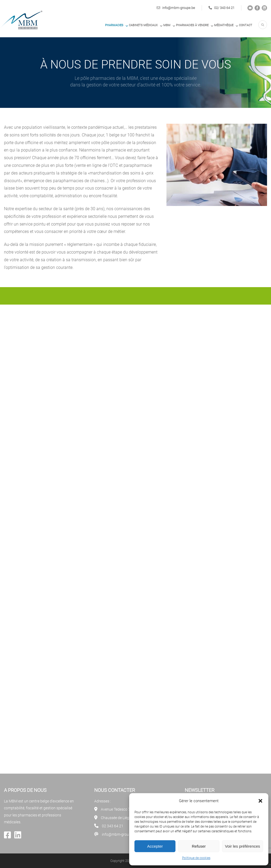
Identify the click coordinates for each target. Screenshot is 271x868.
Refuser (199, 846)
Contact (246, 25)
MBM (167, 25)
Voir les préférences (243, 846)
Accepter (155, 846)
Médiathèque (224, 25)
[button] (260, 801)
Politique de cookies (196, 858)
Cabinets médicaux (143, 25)
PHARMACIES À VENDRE (192, 25)
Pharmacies (114, 25)
